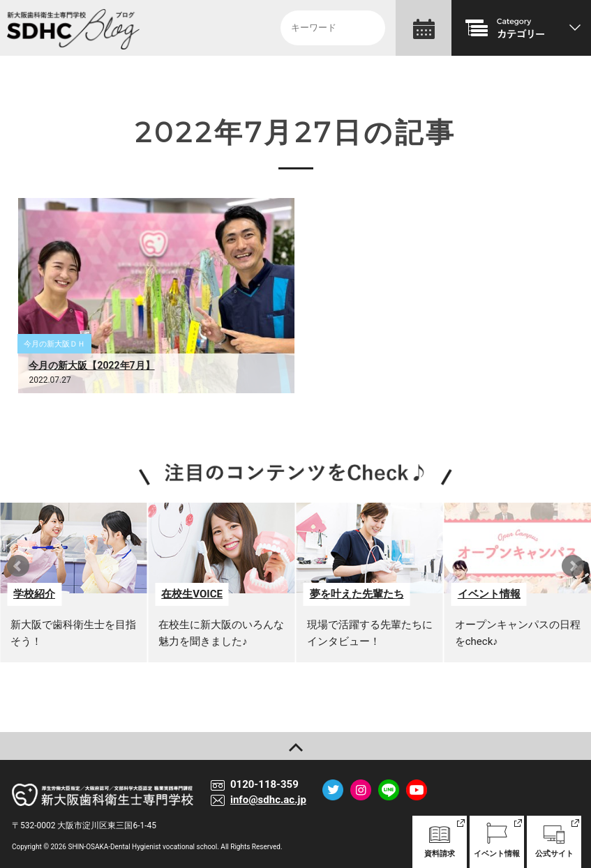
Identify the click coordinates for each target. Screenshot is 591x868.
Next (573, 566)
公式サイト (554, 840)
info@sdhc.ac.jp (268, 800)
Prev (18, 566)
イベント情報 (497, 840)
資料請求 (440, 840)
